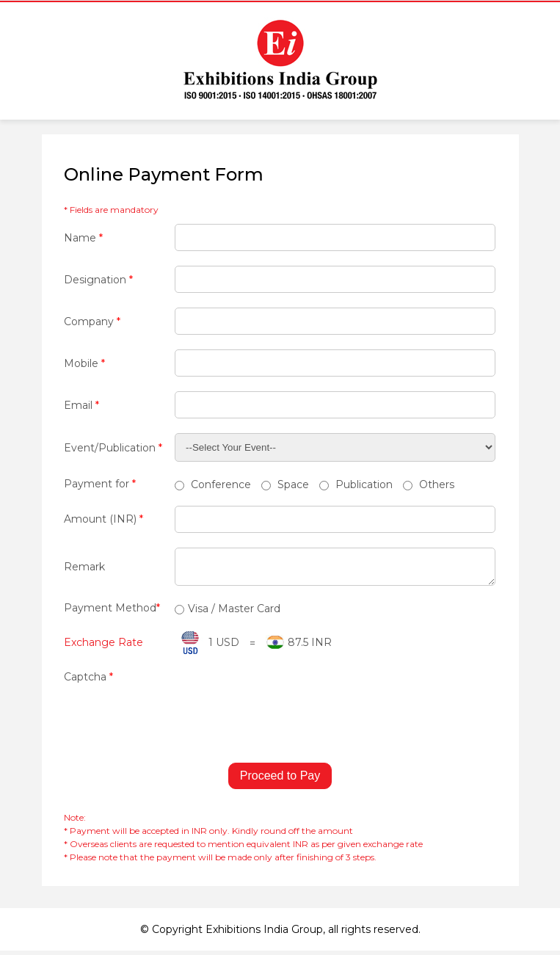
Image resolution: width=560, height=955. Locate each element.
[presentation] (175, 716)
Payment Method (112, 612)
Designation (98, 280)
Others (429, 484)
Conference (213, 484)
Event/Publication (113, 448)
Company (92, 322)
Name (83, 238)
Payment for (100, 484)
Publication (356, 484)
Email (81, 405)
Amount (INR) (103, 519)
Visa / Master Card (228, 613)
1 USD (224, 647)
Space (285, 484)
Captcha (88, 681)
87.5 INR (310, 647)
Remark (84, 569)
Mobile (84, 363)
